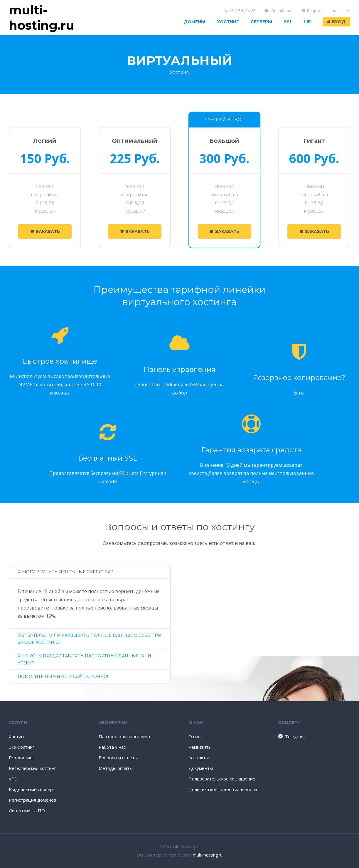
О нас (194, 736)
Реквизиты (200, 747)
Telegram (291, 736)
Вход (336, 22)
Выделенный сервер (31, 789)
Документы (201, 768)
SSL (288, 22)
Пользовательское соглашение (222, 779)
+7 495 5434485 (240, 11)
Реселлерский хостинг (32, 768)
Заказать (45, 231)
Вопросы (313, 11)
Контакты (199, 758)
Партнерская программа (124, 736)
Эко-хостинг (22, 747)
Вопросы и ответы (118, 758)
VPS (13, 779)
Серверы (261, 22)
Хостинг (228, 22)
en (348, 11)
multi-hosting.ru (208, 855)
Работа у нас (112, 747)
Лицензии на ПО (27, 810)
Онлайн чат (279, 11)
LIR (307, 22)
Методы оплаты (116, 768)
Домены (194, 22)
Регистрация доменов (32, 800)
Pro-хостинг (22, 758)
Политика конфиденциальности (223, 789)
